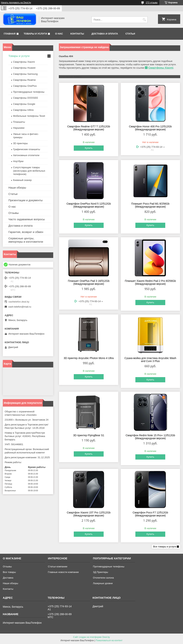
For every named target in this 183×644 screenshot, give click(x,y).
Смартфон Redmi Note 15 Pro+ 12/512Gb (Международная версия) (150, 437)
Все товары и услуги (165, 547)
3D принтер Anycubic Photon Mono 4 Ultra (89, 358)
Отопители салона (103, 578)
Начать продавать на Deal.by (16, 3)
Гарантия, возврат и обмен (26, 232)
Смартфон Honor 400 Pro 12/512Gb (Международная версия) (150, 128)
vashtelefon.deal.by (19, 302)
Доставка (8, 578)
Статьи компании (58, 567)
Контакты (77, 34)
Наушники (19, 128)
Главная (10, 34)
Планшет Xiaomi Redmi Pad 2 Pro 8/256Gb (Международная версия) (150, 282)
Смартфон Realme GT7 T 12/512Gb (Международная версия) (89, 128)
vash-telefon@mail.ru (20, 307)
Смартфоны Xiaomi (161, 68)
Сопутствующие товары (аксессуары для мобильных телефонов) (29, 171)
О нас (59, 34)
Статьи (130, 34)
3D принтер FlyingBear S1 (89, 435)
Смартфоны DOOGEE (26, 98)
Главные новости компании (63, 572)
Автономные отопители (26, 155)
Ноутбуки (18, 161)
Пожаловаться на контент (109, 640)
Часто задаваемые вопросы (27, 219)
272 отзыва (152, 3)
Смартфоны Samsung (25, 74)
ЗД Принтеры (101, 572)
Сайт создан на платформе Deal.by (92, 637)
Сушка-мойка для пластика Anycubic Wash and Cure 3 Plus (150, 360)
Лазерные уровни (103, 583)
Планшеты (19, 122)
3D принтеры (20, 143)
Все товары (9, 572)
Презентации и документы (25, 200)
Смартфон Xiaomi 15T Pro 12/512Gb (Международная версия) (89, 514)
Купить (89, 148)
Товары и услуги (35, 34)
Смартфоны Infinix (23, 110)
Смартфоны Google (24, 104)
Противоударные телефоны (29, 92)
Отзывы (14, 213)
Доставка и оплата (105, 34)
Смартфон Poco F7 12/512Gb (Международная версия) (150, 514)
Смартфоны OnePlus (25, 86)
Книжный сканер (22, 180)
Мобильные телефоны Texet (29, 116)
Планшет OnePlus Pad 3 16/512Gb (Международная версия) (89, 282)
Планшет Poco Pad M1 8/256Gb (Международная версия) (150, 205)
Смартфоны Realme (24, 80)
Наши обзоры (17, 188)
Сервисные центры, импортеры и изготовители (26, 240)
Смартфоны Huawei (24, 68)
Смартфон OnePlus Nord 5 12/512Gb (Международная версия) (89, 205)
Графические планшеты (27, 149)
